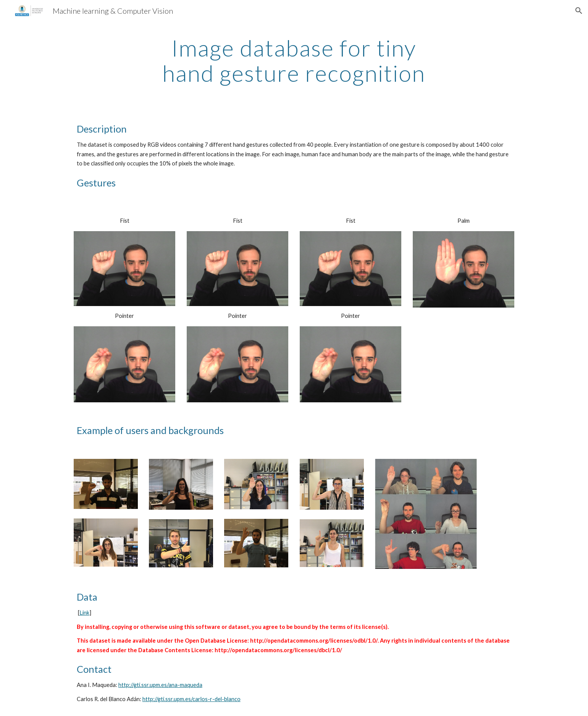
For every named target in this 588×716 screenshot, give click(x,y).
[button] (579, 11)
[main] (294, 60)
